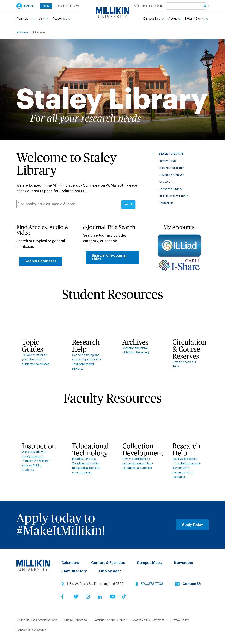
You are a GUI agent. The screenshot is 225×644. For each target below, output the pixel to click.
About (173, 19)
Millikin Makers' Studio (173, 196)
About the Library (170, 189)
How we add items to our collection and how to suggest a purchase (138, 463)
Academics (60, 19)
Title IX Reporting (75, 620)
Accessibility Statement (149, 620)
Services (164, 182)
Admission (24, 19)
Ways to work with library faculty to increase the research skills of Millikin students (36, 461)
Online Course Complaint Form (37, 620)
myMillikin (29, 6)
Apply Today (192, 525)
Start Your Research (171, 168)
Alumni (158, 6)
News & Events (195, 19)
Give (76, 6)
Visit (42, 19)
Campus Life (152, 19)
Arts (136, 6)
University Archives (171, 175)
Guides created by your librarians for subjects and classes (36, 360)
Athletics (147, 6)
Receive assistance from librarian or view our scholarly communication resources (187, 468)
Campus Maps (149, 563)
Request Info (64, 6)
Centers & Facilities (108, 563)
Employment (110, 571)
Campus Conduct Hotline (110, 620)
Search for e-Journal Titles (109, 257)
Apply (46, 6)
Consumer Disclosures (31, 630)
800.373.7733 (152, 584)
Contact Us (166, 203)
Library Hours (168, 161)
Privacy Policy (180, 620)
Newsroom (184, 563)
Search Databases (41, 261)
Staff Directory (74, 571)
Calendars (70, 563)
